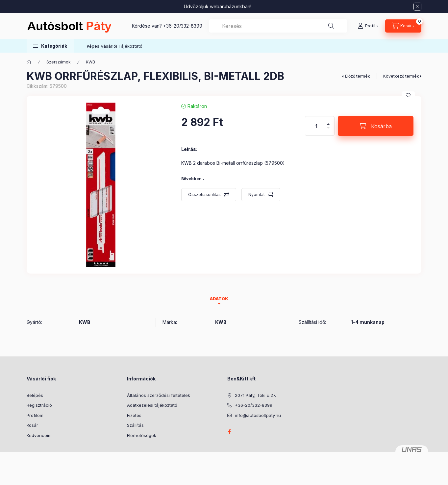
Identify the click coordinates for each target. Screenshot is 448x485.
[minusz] (328, 131)
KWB (90, 62)
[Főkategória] (29, 62)
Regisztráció (39, 405)
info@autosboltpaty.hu (258, 415)
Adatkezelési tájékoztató (152, 405)
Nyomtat (257, 194)
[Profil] (368, 26)
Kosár (32, 425)
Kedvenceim (39, 435)
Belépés (35, 395)
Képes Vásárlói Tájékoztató (115, 46)
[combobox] (278, 26)
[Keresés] (331, 26)
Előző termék (358, 76)
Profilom (35, 415)
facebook (229, 432)
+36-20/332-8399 (183, 26)
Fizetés (134, 415)
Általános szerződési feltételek (159, 395)
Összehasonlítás (204, 194)
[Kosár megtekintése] (403, 26)
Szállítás (135, 425)
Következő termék (401, 76)
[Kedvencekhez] (408, 95)
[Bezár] (417, 7)
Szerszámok (59, 62)
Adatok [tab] (219, 299)
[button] (50, 46)
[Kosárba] (376, 126)
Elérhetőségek (142, 435)
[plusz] (328, 121)
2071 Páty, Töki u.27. (255, 395)
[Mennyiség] (316, 126)
